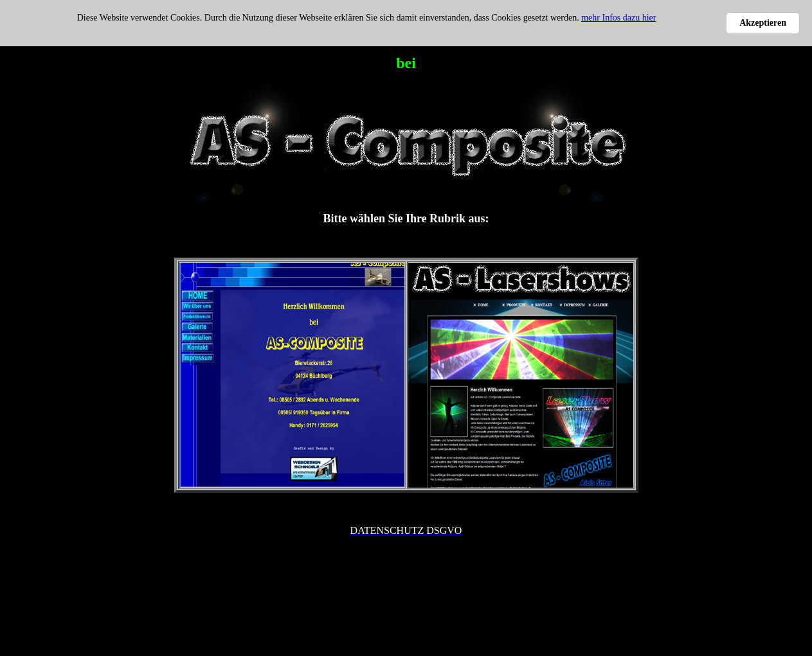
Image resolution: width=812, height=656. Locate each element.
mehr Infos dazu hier (618, 18)
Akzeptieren (763, 23)
